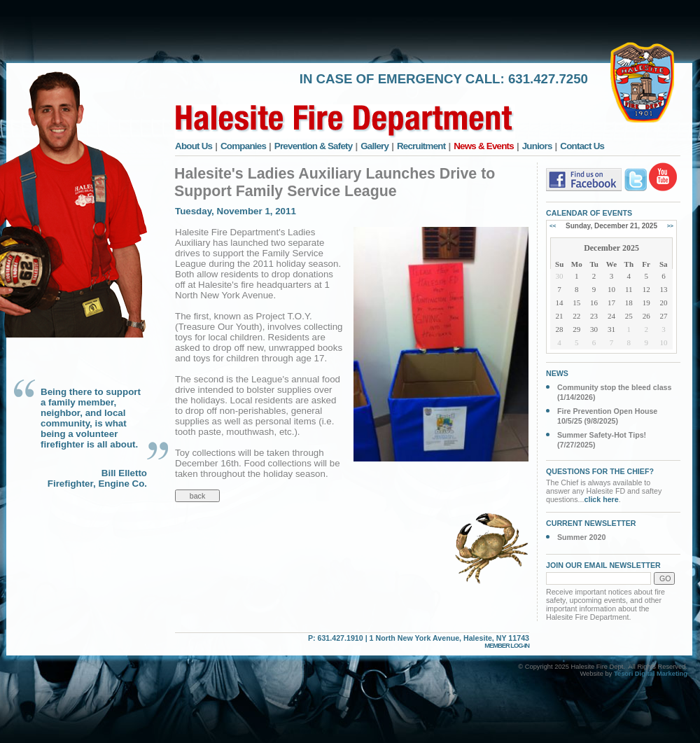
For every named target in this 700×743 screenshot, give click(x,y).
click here (602, 499)
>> (670, 226)
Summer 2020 (581, 537)
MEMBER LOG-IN (507, 646)
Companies (243, 146)
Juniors (537, 146)
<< (553, 226)
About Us (194, 146)
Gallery (374, 146)
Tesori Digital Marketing (651, 674)
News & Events (484, 146)
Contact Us (582, 146)
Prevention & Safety (314, 146)
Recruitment (421, 146)
